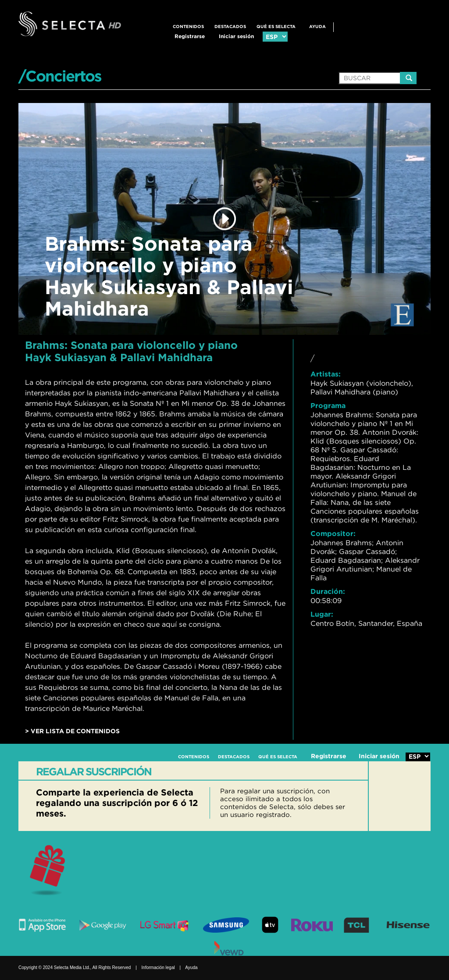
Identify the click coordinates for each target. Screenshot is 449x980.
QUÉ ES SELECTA (276, 27)
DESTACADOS (230, 27)
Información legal (158, 968)
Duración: (328, 591)
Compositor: (333, 533)
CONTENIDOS (188, 27)
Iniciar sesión (236, 36)
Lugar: (322, 614)
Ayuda (317, 27)
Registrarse (190, 36)
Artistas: (326, 374)
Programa (328, 405)
